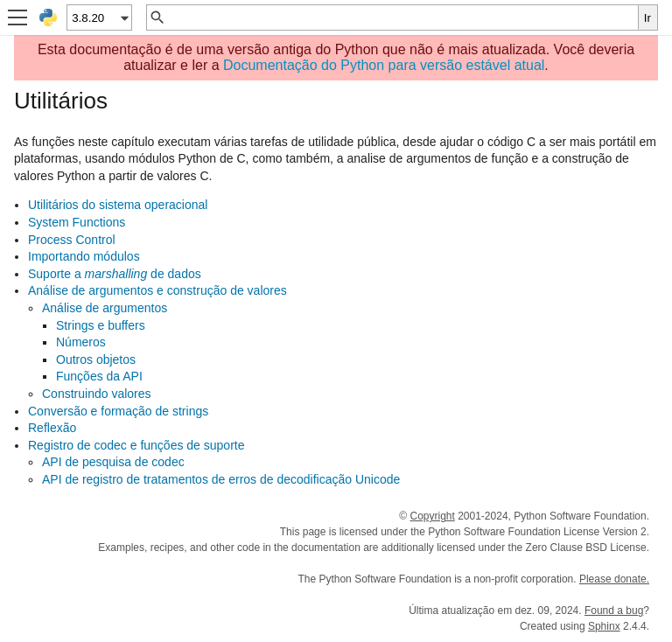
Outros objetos (96, 359)
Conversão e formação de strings (118, 411)
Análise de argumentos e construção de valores (157, 290)
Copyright (432, 516)
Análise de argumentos (105, 308)
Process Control (72, 240)
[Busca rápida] (402, 17)
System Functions (77, 222)
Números (81, 342)
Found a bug (614, 611)
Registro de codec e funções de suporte (136, 445)
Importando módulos (84, 256)
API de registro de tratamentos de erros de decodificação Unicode (221, 479)
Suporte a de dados (115, 274)
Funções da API (99, 376)
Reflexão (52, 428)
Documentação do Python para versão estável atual (384, 65)
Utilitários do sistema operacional (118, 205)
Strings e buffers (101, 325)
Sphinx (604, 626)
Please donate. (614, 579)
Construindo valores (97, 394)
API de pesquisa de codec (113, 462)
